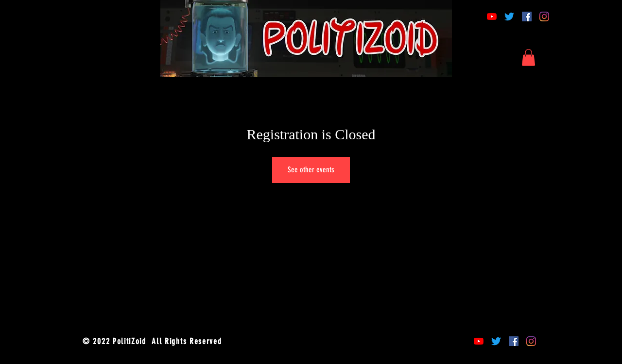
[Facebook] (527, 17)
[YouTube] (492, 17)
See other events (311, 170)
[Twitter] (509, 17)
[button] (528, 58)
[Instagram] (544, 17)
